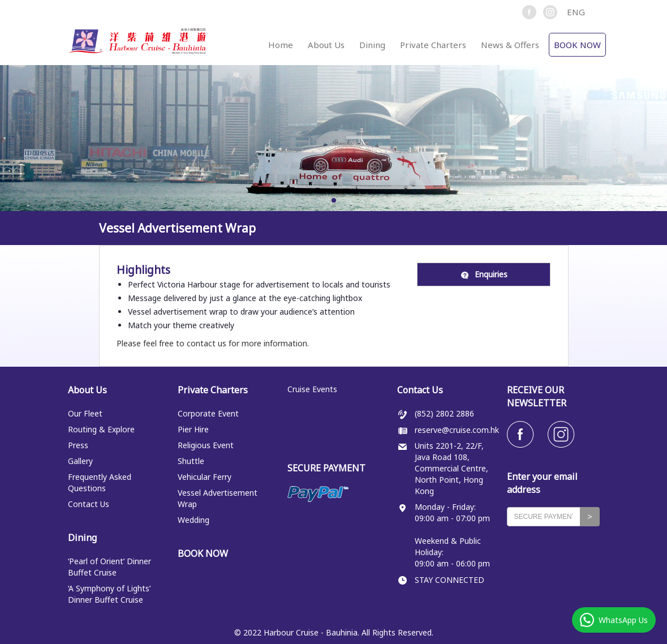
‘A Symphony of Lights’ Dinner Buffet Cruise (109, 594)
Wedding (193, 520)
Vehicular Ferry (205, 477)
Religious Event (206, 445)
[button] (581, 12)
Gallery (80, 461)
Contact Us (89, 504)
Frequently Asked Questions (100, 482)
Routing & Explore (101, 429)
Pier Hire (193, 429)
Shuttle (191, 461)
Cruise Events (312, 389)
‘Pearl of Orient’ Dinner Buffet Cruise (109, 567)
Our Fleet (85, 413)
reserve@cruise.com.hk (457, 430)
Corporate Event (208, 413)
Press (78, 445)
